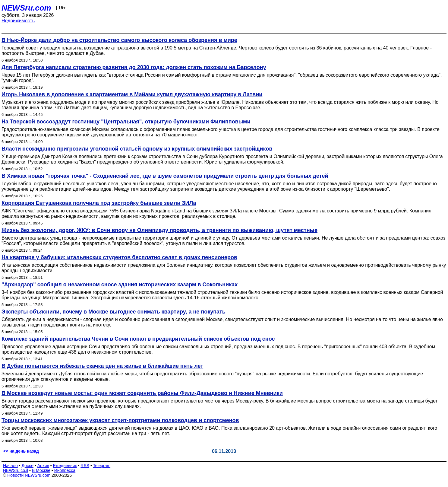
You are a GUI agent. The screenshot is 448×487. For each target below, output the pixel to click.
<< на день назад (21, 451)
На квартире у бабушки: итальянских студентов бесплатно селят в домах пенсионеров (119, 257)
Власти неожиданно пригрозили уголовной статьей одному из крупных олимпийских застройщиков (137, 149)
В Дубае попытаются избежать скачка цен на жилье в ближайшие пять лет (102, 366)
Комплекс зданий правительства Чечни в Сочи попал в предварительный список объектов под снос (138, 339)
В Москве (41, 470)
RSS (85, 466)
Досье (27, 466)
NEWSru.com (26, 8)
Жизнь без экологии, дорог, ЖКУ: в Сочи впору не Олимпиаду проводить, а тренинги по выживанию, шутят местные (159, 230)
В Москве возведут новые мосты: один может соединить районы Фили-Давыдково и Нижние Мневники (142, 393)
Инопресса (65, 470)
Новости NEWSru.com (29, 475)
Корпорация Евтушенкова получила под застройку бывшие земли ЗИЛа (99, 203)
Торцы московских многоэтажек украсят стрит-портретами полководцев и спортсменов (120, 420)
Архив (43, 466)
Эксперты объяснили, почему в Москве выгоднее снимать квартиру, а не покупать (114, 312)
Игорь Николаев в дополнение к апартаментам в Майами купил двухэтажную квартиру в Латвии (132, 94)
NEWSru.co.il (16, 470)
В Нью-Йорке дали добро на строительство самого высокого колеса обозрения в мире (119, 40)
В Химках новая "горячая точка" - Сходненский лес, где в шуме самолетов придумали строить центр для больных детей (165, 176)
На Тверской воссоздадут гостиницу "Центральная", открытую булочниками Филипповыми (126, 122)
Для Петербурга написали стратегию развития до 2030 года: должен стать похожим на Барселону (134, 67)
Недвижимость (18, 21)
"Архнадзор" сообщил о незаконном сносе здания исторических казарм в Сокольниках (120, 285)
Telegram (102, 466)
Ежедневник (65, 466)
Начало (10, 466)
